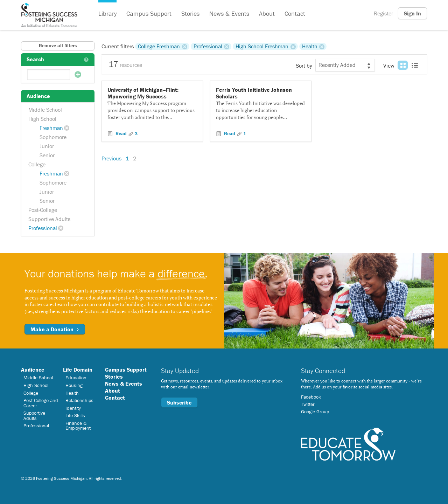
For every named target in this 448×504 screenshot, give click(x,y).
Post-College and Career (41, 403)
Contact (295, 13)
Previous (111, 158)
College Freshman (159, 46)
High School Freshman (262, 46)
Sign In (412, 13)
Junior (47, 146)
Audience (33, 370)
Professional (43, 228)
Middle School (45, 110)
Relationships (79, 400)
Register (383, 13)
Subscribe (179, 402)
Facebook (311, 397)
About (267, 13)
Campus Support (149, 13)
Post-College (43, 210)
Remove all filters (58, 46)
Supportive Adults (49, 219)
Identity (73, 408)
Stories (190, 13)
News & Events (229, 13)
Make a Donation (55, 329)
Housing (74, 385)
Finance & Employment (78, 426)
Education (76, 378)
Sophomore (53, 137)
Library (107, 13)
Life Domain (78, 370)
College (37, 164)
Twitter (308, 404)
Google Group (315, 412)
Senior (47, 155)
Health (310, 46)
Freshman (51, 128)
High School (42, 119)
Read (121, 133)
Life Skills (75, 415)
